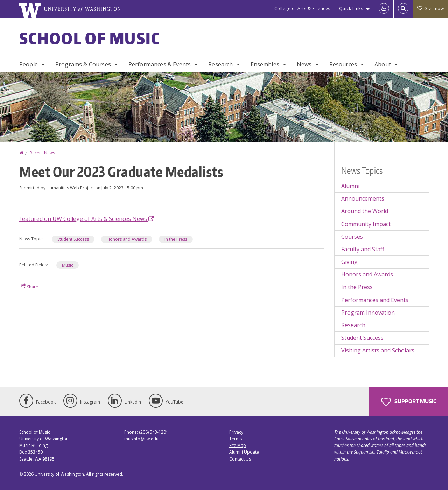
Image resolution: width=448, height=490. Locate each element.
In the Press (176, 239)
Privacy (236, 432)
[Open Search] (403, 9)
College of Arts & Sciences (302, 9)
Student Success (73, 239)
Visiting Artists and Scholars (378, 350)
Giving (349, 262)
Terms (236, 439)
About (383, 64)
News (304, 64)
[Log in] (384, 9)
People (29, 64)
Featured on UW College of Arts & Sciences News (87, 219)
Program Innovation (368, 313)
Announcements (363, 198)
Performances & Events (160, 64)
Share (29, 287)
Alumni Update (244, 452)
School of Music (90, 38)
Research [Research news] (353, 325)
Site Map (238, 445)
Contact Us (240, 459)
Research (220, 64)
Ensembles (265, 64)
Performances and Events (375, 300)
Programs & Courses (83, 64)
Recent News (42, 153)
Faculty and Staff (363, 249)
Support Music (409, 402)
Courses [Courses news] (352, 237)
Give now (430, 9)
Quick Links (351, 9)
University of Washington (59, 474)
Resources (343, 64)
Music (68, 265)
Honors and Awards (127, 239)
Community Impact (366, 224)
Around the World (365, 211)
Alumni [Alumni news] (350, 186)
